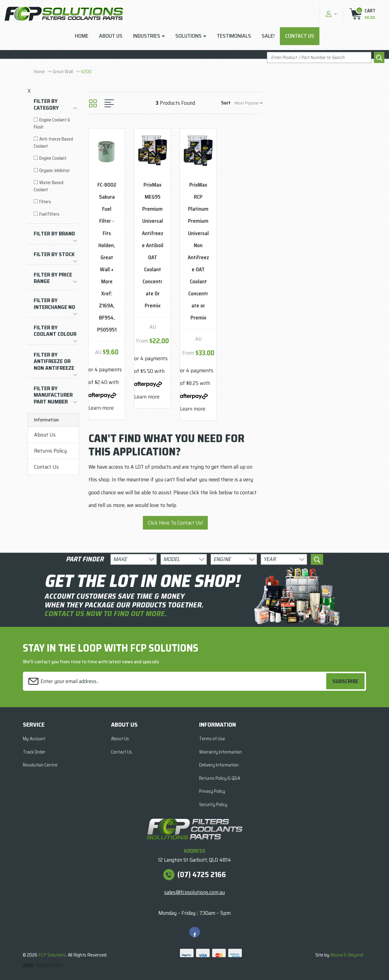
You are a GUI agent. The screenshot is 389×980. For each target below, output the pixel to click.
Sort (226, 103)
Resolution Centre (40, 765)
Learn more (101, 408)
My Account (34, 739)
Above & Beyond (347, 955)
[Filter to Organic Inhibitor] (55, 171)
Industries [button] (147, 36)
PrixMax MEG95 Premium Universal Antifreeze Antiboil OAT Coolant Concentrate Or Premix (153, 245)
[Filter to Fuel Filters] (55, 214)
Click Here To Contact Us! (175, 523)
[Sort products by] (249, 103)
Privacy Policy (212, 791)
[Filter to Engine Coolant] (55, 158)
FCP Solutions (52, 955)
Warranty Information (220, 752)
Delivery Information (219, 765)
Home (82, 36)
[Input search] (319, 58)
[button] (330, 14)
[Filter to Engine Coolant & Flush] (55, 123)
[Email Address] (175, 681)
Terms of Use (212, 739)
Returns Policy (50, 451)
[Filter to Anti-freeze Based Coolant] (55, 143)
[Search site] (379, 58)
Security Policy (213, 805)
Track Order (34, 752)
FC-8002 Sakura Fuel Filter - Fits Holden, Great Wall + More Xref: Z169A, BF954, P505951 (107, 257)
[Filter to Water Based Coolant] (55, 186)
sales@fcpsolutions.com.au (194, 892)
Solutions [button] (188, 36)
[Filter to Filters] (55, 202)
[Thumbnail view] (93, 103)
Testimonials (234, 36)
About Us (111, 36)
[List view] (109, 103)
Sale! (268, 36)
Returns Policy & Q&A (220, 778)
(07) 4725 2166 (202, 875)
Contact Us (300, 36)
